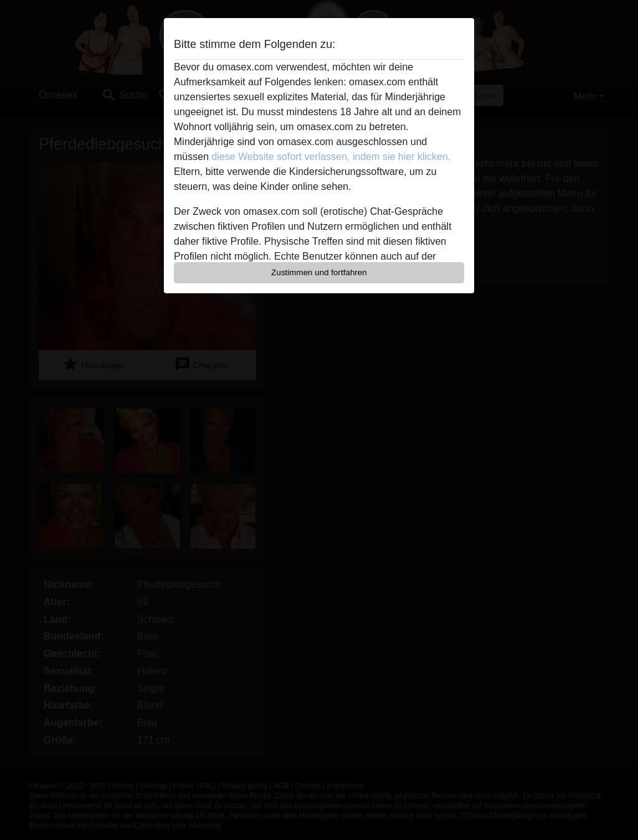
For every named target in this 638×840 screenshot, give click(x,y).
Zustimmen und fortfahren (319, 272)
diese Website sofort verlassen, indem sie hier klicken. (331, 157)
